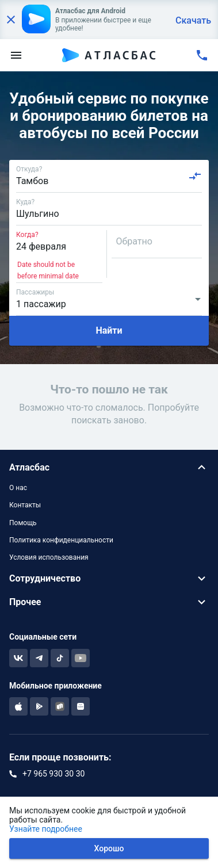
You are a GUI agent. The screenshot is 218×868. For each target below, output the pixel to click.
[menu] (16, 55)
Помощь (23, 523)
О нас (18, 488)
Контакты (25, 505)
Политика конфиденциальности (61, 540)
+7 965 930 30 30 (53, 774)
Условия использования (49, 557)
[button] (109, 467)
